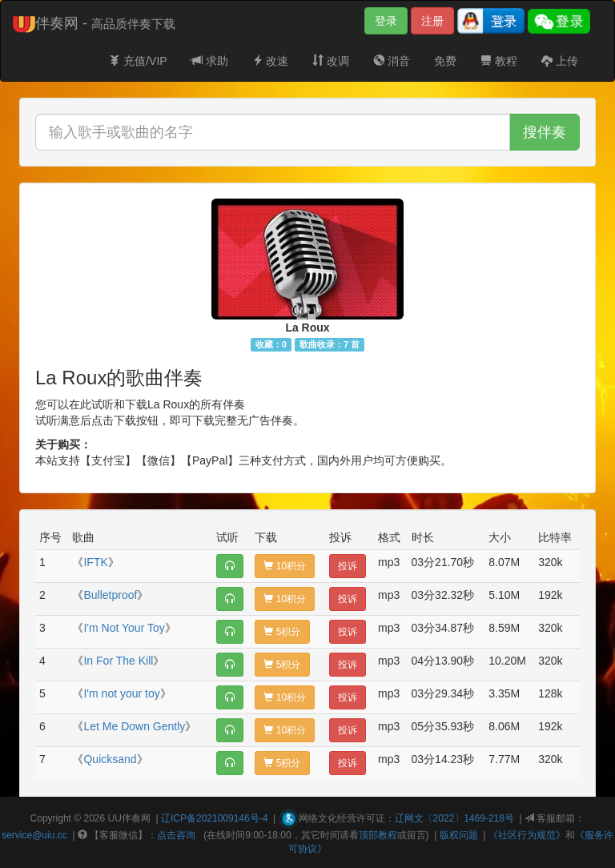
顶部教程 (378, 835)
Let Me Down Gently (134, 726)
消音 (392, 61)
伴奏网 (136, 818)
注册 (432, 21)
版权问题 (459, 835)
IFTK (95, 562)
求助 (210, 61)
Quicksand (110, 759)
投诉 (348, 566)
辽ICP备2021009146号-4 (214, 818)
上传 (560, 61)
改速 (271, 61)
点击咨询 (176, 835)
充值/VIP (138, 61)
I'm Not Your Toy (124, 628)
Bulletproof (110, 595)
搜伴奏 (545, 132)
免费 (445, 61)
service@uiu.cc (34, 835)
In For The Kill (118, 661)
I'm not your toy (121, 693)
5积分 (282, 632)
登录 (386, 21)
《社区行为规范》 (527, 835)
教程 (499, 61)
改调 (331, 61)
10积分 (285, 566)
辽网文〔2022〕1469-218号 (454, 818)
